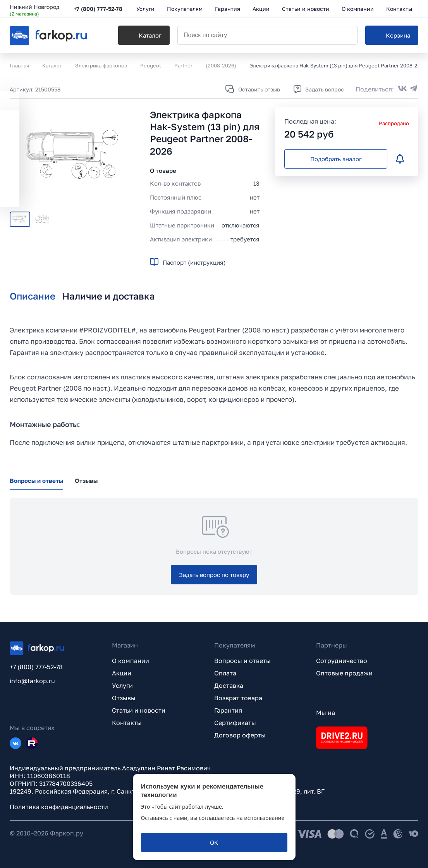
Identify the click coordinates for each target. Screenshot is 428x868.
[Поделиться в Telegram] (414, 89)
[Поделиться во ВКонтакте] (402, 89)
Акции (122, 673)
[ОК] (214, 842)
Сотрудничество (342, 661)
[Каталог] (144, 35)
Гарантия (228, 710)
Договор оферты (240, 735)
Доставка (229, 685)
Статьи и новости (139, 710)
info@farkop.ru (32, 681)
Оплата (225, 673)
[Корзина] (392, 35)
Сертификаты (235, 723)
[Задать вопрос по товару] (214, 575)
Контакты (127, 723)
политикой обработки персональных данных (200, 825)
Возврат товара (238, 698)
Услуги (122, 685)
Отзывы (124, 698)
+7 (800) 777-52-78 (98, 9)
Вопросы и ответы (242, 661)
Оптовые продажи (344, 673)
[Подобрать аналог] (336, 159)
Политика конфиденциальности (59, 807)
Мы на (326, 713)
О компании (131, 661)
